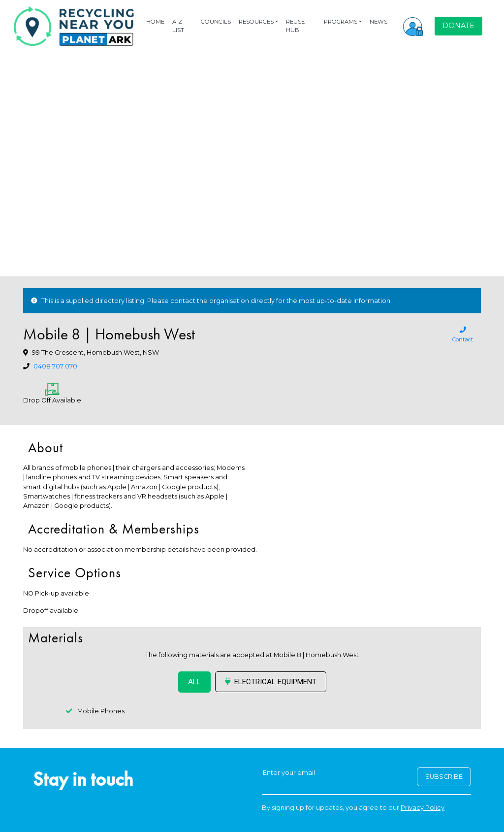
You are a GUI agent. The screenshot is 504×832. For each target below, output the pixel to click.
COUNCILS (216, 22)
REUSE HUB (295, 26)
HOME (155, 22)
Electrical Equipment (271, 682)
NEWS (378, 22)
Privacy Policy (423, 808)
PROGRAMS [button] (341, 22)
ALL (194, 682)
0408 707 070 (55, 366)
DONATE (458, 26)
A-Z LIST (178, 26)
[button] (413, 26)
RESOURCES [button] (256, 22)
